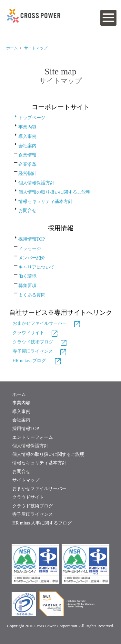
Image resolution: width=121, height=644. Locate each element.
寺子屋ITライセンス (40, 351)
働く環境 (27, 276)
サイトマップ (36, 48)
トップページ (29, 118)
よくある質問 (32, 295)
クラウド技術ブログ (40, 342)
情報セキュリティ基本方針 (45, 201)
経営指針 (27, 173)
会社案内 (27, 146)
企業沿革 (27, 164)
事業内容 (27, 127)
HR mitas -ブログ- (37, 361)
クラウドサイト (35, 333)
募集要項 (27, 286)
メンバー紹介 (32, 258)
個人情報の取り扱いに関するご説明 (55, 192)
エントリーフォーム (33, 437)
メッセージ (30, 249)
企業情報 (27, 155)
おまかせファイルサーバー (47, 323)
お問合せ (27, 211)
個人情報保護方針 (36, 183)
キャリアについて (36, 267)
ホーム (19, 394)
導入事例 (27, 136)
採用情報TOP (32, 239)
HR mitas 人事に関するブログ (42, 523)
